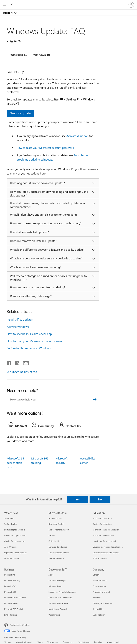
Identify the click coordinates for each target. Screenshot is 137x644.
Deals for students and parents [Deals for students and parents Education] (106, 553)
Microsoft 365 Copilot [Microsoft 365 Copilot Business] (14, 609)
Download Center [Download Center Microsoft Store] (56, 524)
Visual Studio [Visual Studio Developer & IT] (54, 615)
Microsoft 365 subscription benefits (15, 463)
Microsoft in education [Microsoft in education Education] (102, 518)
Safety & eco (84, 642)
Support (8, 13)
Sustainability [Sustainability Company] (99, 615)
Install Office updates (20, 319)
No (100, 499)
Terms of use (53, 642)
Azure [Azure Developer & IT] (51, 575)
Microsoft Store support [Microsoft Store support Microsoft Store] (59, 530)
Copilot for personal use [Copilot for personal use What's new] (15, 541)
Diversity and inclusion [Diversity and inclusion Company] (103, 603)
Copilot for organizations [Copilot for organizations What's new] (15, 535)
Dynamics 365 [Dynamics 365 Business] (10, 586)
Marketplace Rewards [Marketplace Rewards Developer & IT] (58, 609)
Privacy (40, 642)
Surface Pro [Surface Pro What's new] (9, 518)
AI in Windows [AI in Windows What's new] (10, 547)
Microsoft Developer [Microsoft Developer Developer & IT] (57, 580)
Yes (78, 499)
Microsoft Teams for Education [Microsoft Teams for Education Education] (106, 530)
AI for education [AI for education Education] (100, 558)
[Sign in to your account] (131, 5)
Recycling (98, 642)
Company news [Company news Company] (99, 586)
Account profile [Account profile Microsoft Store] (55, 518)
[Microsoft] (68, 3)
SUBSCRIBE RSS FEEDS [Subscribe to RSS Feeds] (24, 372)
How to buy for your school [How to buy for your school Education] (104, 541)
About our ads (113, 642)
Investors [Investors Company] (97, 598)
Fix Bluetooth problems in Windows (29, 348)
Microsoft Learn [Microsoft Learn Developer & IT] (55, 586)
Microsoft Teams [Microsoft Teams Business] (12, 603)
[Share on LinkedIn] (16, 362)
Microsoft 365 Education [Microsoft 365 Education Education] (103, 535)
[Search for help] (12, 5)
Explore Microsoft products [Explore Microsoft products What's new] (16, 553)
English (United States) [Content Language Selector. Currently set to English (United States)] (20, 625)
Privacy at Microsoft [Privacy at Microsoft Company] (101, 592)
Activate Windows (77, 136)
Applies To (15, 41)
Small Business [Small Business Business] (11, 615)
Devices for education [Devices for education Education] (102, 524)
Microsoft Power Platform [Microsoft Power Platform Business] (15, 598)
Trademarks (68, 642)
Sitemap (8, 642)
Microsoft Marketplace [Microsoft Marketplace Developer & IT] (58, 603)
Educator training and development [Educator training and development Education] (108, 547)
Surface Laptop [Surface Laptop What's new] (11, 524)
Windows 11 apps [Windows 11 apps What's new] (12, 558)
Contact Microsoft (24, 642)
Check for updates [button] (21, 113)
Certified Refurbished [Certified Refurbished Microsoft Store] (58, 547)
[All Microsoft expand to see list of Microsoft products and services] (4, 5)
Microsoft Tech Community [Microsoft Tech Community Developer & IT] (60, 598)
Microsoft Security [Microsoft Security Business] (12, 580)
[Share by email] (24, 362)
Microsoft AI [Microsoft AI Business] (10, 575)
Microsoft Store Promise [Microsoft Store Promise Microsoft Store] (59, 553)
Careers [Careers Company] (96, 575)
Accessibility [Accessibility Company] (98, 609)
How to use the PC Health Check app (29, 334)
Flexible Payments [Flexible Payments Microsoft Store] (56, 558)
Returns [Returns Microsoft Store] (52, 535)
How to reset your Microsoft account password (45, 148)
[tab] (19, 55)
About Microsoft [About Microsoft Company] (100, 580)
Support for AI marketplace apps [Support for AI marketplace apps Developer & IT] (62, 592)
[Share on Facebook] (9, 362)
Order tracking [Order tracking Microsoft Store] (55, 541)
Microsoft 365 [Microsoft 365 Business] (10, 592)
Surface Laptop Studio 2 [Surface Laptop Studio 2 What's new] (15, 530)
